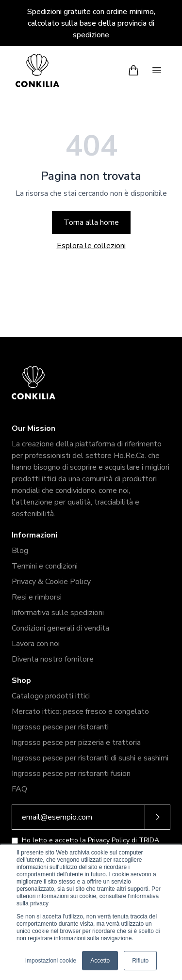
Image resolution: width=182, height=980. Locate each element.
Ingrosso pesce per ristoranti (60, 727)
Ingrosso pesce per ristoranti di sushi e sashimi (90, 758)
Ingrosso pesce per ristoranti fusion (71, 774)
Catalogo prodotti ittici (51, 696)
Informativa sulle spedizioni (58, 613)
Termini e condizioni (45, 566)
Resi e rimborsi (37, 597)
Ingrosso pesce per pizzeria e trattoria (76, 743)
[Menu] (157, 70)
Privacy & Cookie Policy (51, 582)
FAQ (19, 789)
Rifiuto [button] (140, 961)
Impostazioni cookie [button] (51, 961)
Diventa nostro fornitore (53, 659)
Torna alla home (91, 222)
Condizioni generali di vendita (60, 628)
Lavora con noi (36, 644)
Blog (20, 551)
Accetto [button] (100, 961)
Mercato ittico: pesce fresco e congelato (80, 711)
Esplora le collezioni (91, 246)
